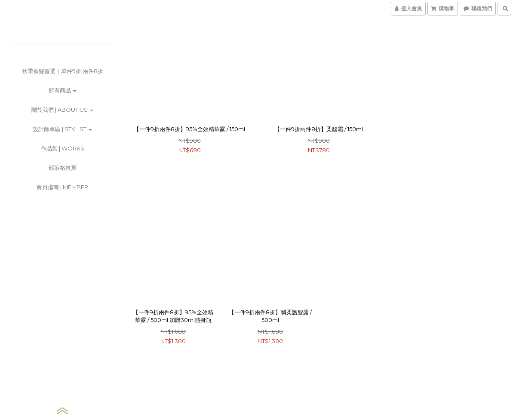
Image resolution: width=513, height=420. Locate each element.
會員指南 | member (62, 187)
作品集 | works (63, 148)
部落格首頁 (63, 168)
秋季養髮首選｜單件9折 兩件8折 (63, 71)
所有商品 (63, 90)
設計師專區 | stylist (62, 129)
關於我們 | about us (62, 110)
